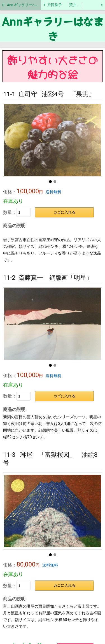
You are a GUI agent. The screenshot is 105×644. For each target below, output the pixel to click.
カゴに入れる (64, 212)
